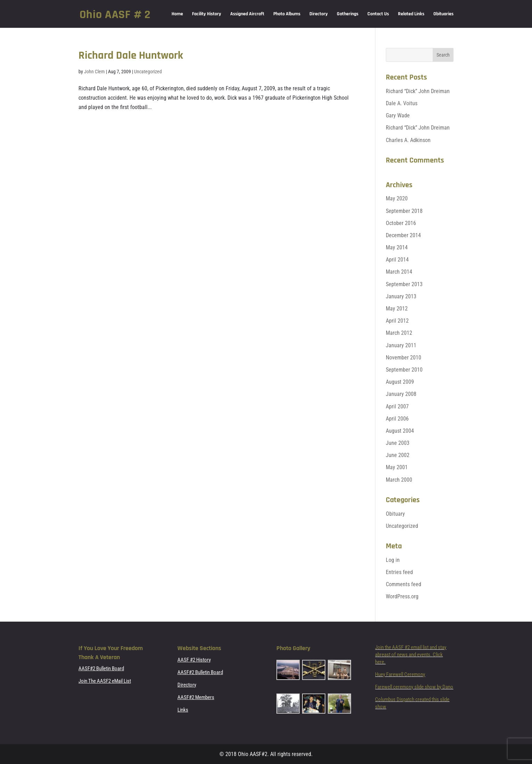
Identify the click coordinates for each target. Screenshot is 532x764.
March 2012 (399, 333)
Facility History (207, 14)
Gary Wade (398, 115)
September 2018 (404, 211)
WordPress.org (402, 596)
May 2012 (397, 309)
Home (177, 14)
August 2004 (400, 431)
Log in (393, 560)
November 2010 (404, 358)
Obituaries (443, 14)
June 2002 (398, 455)
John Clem (94, 72)
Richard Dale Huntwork (131, 55)
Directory (319, 14)
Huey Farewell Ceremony (400, 674)
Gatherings (348, 14)
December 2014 (403, 235)
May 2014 (397, 247)
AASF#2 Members (196, 697)
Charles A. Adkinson (408, 140)
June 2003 (398, 443)
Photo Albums (287, 14)
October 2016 (401, 223)
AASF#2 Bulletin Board (101, 668)
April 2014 (397, 260)
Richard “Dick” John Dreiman (418, 91)
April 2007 (397, 406)
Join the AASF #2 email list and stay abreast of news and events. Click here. (411, 655)
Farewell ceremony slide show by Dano (414, 687)
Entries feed (399, 572)
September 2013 (404, 284)
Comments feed (404, 584)
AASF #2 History (194, 660)
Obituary (395, 514)
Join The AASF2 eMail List (105, 681)
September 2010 (404, 370)
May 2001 (397, 467)
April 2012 (397, 321)
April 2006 (397, 419)
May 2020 (397, 198)
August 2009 (400, 382)
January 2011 (401, 345)
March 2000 (399, 480)
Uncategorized (148, 72)
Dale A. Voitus (402, 103)
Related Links (411, 14)
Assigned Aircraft (247, 14)
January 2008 (401, 394)
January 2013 (401, 296)
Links (183, 710)
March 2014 (399, 272)
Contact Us (378, 14)
